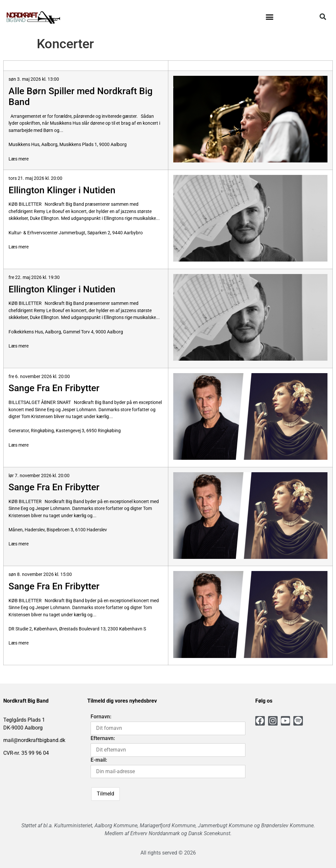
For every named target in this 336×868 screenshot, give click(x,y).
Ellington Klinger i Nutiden (62, 190)
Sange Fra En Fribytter (54, 388)
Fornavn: (101, 717)
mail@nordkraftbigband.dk (34, 740)
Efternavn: (103, 738)
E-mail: (99, 760)
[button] (269, 17)
